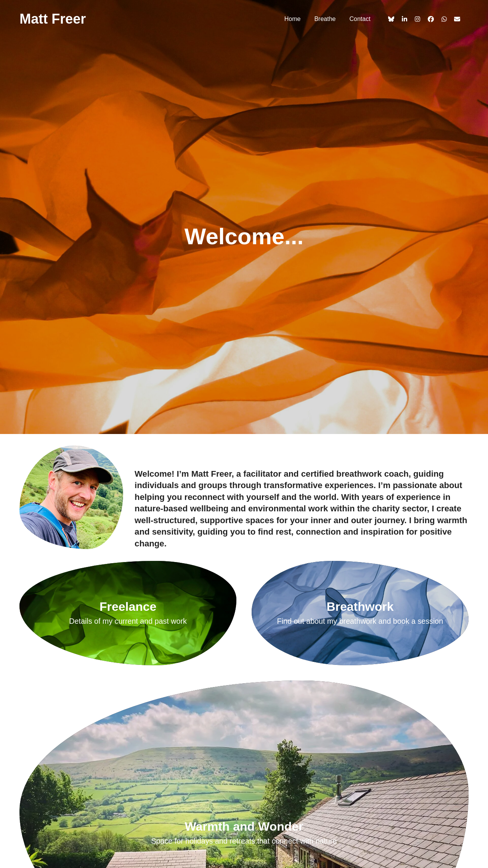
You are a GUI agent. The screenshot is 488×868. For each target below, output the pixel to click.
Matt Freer (53, 19)
